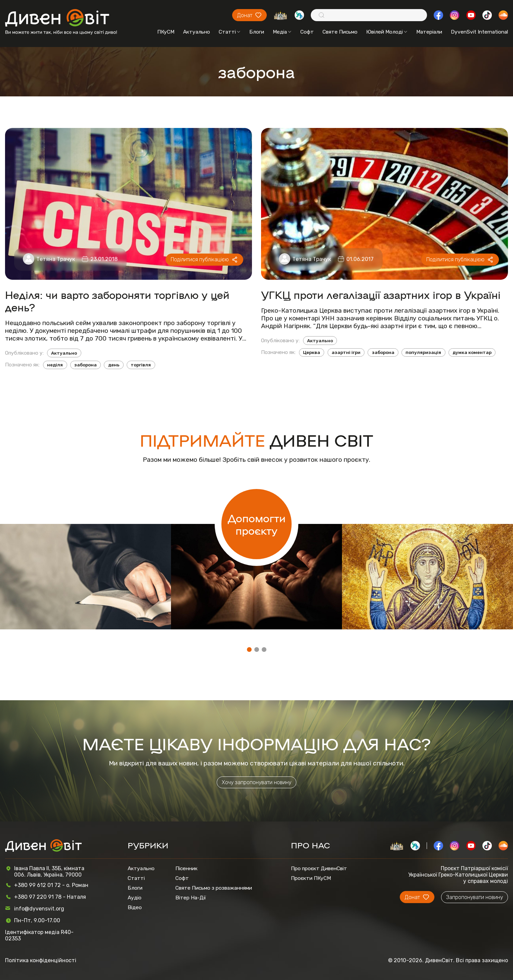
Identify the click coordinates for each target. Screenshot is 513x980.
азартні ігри (346, 352)
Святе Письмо (340, 32)
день (114, 365)
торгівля (141, 365)
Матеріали (429, 32)
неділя (55, 365)
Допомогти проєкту (257, 524)
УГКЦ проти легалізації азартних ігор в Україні (381, 294)
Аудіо (135, 898)
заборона (85, 365)
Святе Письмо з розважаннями (214, 888)
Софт (307, 32)
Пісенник (186, 868)
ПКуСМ (166, 32)
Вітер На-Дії (191, 898)
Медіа (282, 32)
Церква (312, 352)
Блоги (257, 32)
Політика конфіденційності (41, 960)
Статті (229, 32)
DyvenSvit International (479, 32)
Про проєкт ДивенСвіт (319, 868)
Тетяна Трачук (56, 259)
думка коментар (472, 352)
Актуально (197, 32)
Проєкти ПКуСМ (311, 878)
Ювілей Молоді (387, 32)
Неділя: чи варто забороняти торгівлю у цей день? (117, 301)
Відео (135, 907)
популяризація (423, 352)
